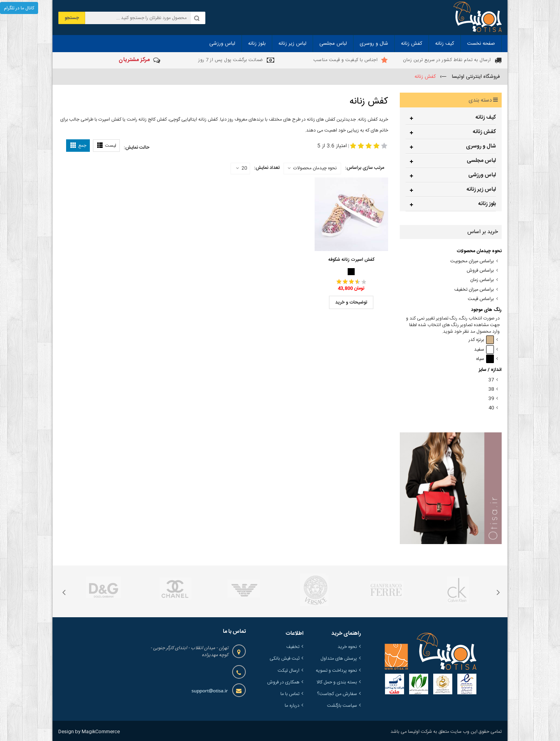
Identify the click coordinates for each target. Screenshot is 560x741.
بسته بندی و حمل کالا (337, 682)
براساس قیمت (481, 299)
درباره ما (292, 706)
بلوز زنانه (487, 204)
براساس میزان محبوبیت (472, 261)
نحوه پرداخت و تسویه (336, 671)
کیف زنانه (486, 118)
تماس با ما (290, 694)
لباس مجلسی (481, 161)
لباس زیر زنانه (481, 190)
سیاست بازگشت (342, 706)
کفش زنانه (484, 132)
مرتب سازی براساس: (365, 168)
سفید (484, 350)
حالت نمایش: (136, 147)
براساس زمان (482, 280)
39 (491, 399)
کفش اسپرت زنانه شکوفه (351, 260)
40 (491, 408)
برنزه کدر (481, 340)
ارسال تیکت (289, 671)
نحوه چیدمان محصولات (315, 168)
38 (491, 389)
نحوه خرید (347, 647)
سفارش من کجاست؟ (337, 694)
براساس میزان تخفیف (474, 290)
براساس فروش (480, 271)
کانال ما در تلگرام (19, 8)
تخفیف (293, 647)
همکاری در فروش (283, 682)
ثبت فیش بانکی (284, 658)
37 (491, 380)
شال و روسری (481, 146)
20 (241, 169)
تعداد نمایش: (267, 168)
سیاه (485, 359)
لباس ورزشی (482, 175)
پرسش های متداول (339, 658)
